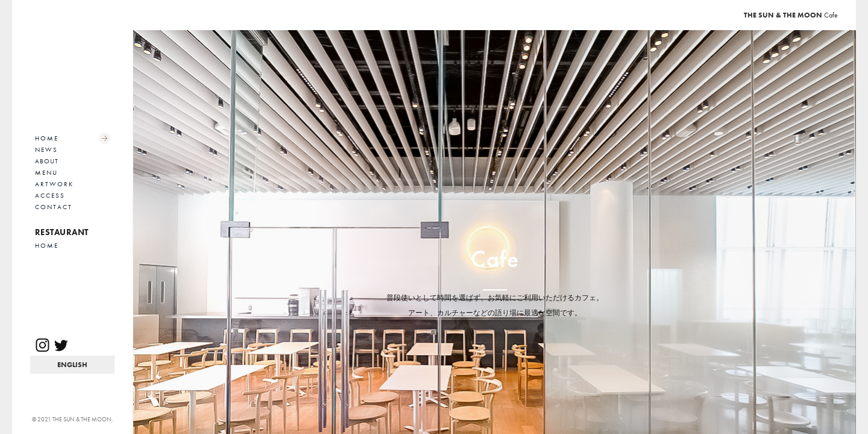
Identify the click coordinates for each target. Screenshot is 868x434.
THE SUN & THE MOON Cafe (73, 75)
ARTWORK (54, 184)
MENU (46, 172)
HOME (47, 138)
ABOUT (47, 161)
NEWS (46, 149)
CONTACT (54, 207)
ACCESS (50, 195)
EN (72, 365)
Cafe (791, 15)
